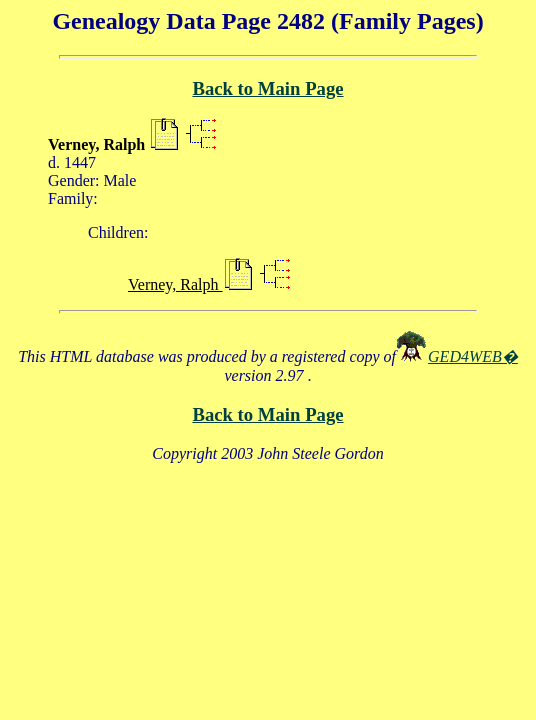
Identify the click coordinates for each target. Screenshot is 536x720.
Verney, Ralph (175, 284)
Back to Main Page (267, 88)
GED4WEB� (473, 356)
